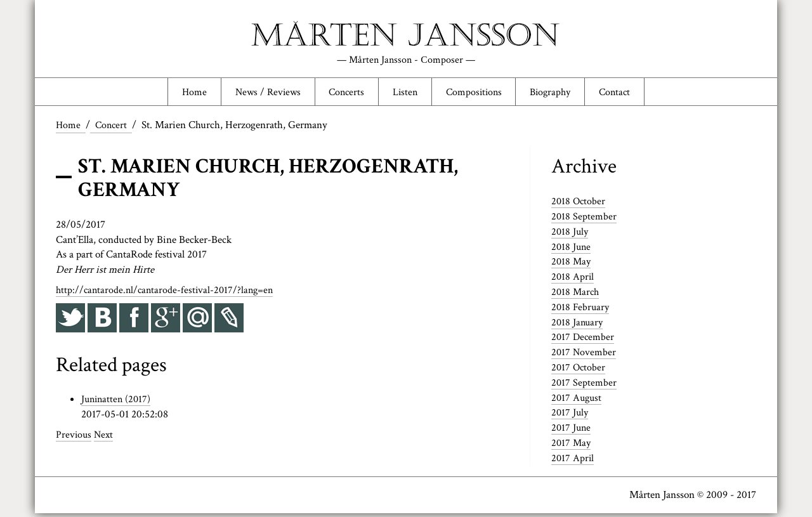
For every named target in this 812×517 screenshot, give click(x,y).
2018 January (578, 325)
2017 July (571, 416)
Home (182, 93)
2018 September (584, 219)
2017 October (579, 371)
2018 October (579, 205)
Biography (558, 93)
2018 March (576, 296)
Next (105, 438)
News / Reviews (259, 93)
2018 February (581, 310)
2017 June (572, 431)
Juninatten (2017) (118, 403)
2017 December (584, 341)
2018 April (573, 280)
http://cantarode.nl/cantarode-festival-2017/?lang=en (168, 294)
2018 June (572, 250)
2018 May (572, 265)
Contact (626, 93)
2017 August (578, 401)
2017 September (584, 386)
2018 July (571, 235)
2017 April (573, 461)
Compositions (476, 93)
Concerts (342, 93)
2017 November (584, 356)
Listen (404, 93)
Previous (74, 438)
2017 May (572, 447)
